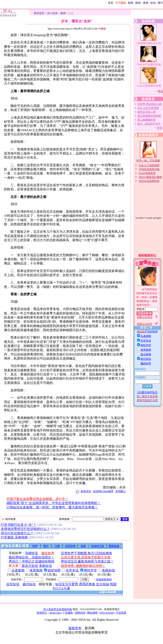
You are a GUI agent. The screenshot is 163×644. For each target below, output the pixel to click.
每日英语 (146, 359)
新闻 (131, 3)
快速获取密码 (104, 579)
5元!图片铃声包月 (147, 392)
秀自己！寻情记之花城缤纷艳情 (32, 561)
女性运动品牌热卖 (149, 181)
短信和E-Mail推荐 (103, 491)
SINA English (107, 613)
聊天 (160, 3)
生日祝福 (103, 584)
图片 (46, 546)
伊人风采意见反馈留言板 (58, 609)
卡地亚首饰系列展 (149, 169)
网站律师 (92, 613)
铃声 (35, 546)
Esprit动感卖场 (147, 173)
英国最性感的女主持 (149, 43)
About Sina (55, 613)
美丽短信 (45, 566)
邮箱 (138, 3)
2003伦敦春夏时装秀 (149, 86)
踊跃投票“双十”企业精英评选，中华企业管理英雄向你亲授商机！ (54, 503)
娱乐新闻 (146, 354)
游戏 (83, 546)
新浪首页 (39, 13)
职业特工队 (98, 546)
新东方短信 (30, 566)
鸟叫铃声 (153, 332)
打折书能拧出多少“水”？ (19, 525)
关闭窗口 (120, 491)
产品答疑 (121, 613)
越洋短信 (29, 584)
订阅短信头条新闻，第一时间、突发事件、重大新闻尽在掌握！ (52, 507)
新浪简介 (42, 613)
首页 (111, 3)
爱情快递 (114, 546)
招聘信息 (80, 613)
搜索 (146, 3)
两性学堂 (90, 570)
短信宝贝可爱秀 (67, 584)
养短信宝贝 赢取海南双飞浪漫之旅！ (87, 561)
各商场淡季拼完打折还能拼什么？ (25, 529)
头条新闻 (18, 570)
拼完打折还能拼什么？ (17, 533)
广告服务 (68, 613)
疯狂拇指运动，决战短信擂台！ (32, 557)
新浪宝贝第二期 (146, 112)
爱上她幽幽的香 (146, 120)
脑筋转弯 (146, 363)
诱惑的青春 (87, 584)
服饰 (63, 13)
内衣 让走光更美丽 (148, 108)
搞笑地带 (54, 570)
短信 (153, 3)
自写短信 (13, 584)
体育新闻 (36, 570)
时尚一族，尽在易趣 (148, 161)
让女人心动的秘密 (149, 165)
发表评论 (86, 491)
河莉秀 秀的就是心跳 (149, 104)
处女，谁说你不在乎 (149, 124)
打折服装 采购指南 (14, 537)
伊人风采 (52, 13)
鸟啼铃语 (32, 553)
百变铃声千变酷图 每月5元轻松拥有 (86, 553)
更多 (160, 91)
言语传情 (70, 546)
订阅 (57, 546)
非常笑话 (72, 570)
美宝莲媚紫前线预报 (149, 116)
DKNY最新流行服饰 (150, 177)
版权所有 (75, 628)
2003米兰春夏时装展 (149, 65)
